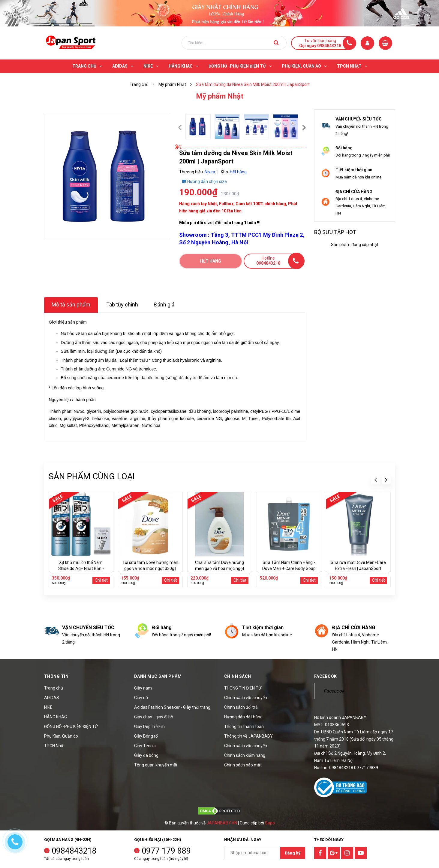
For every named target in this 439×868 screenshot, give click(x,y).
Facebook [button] (326, 676)
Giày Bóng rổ (146, 736)
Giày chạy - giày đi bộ (154, 717)
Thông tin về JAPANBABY (248, 736)
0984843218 (74, 851)
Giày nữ (141, 698)
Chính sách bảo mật (243, 765)
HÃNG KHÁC (56, 717)
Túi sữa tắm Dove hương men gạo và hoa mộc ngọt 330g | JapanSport (150, 568)
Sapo (270, 823)
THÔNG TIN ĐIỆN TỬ (243, 688)
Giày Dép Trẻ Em (149, 726)
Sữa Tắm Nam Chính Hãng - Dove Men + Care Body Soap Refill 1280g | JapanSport (289, 568)
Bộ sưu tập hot (335, 232)
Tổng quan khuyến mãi (156, 765)
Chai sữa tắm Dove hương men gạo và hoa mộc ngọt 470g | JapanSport (220, 568)
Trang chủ (54, 688)
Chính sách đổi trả (241, 707)
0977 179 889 (166, 851)
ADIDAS (52, 698)
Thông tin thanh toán (244, 726)
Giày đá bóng (146, 755)
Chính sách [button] (238, 676)
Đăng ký (293, 853)
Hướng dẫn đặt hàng (243, 717)
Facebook (334, 691)
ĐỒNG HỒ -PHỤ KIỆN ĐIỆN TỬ (71, 726)
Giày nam (143, 688)
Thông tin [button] (56, 676)
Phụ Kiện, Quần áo (61, 736)
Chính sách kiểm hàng (245, 755)
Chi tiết (101, 580)
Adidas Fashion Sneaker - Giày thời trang (172, 707)
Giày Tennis (145, 746)
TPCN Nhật (54, 746)
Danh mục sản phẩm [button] (158, 676)
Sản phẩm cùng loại (92, 476)
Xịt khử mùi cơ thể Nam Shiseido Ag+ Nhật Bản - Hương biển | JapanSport (81, 568)
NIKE (48, 707)
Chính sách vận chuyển (246, 698)
